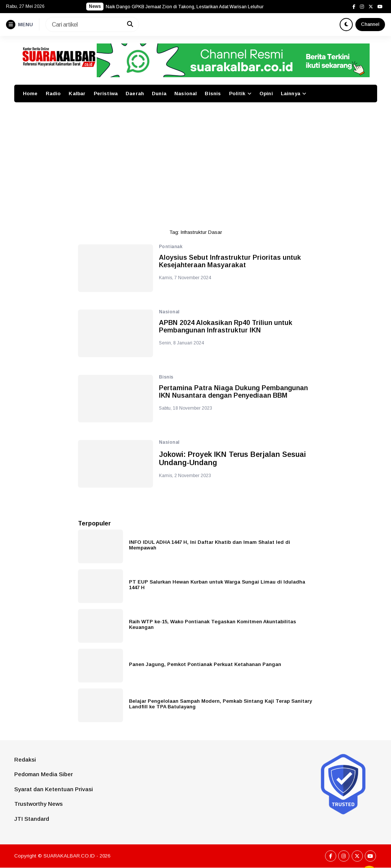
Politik (237, 94)
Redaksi (25, 759)
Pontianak (171, 247)
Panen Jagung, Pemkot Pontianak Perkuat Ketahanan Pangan (205, 664)
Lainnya (291, 94)
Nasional (186, 94)
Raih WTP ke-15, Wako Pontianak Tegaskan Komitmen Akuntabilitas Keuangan (213, 624)
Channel (370, 24)
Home (30, 94)
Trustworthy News (38, 804)
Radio (53, 94)
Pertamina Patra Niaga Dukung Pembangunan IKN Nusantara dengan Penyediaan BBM (233, 392)
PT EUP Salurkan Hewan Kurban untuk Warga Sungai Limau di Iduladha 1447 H (217, 585)
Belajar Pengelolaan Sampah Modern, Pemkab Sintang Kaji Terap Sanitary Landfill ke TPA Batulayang (220, 704)
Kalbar (77, 94)
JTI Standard (32, 819)
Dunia (159, 94)
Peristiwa (106, 94)
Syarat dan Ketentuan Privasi (54, 789)
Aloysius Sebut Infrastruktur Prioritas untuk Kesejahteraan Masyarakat (230, 261)
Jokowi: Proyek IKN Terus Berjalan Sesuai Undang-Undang (232, 458)
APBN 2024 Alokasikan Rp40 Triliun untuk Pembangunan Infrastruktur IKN (226, 327)
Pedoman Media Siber (43, 774)
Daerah (135, 94)
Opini (266, 94)
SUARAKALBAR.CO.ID (69, 856)
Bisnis (213, 94)
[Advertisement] (196, 162)
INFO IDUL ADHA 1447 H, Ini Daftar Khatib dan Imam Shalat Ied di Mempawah (210, 545)
